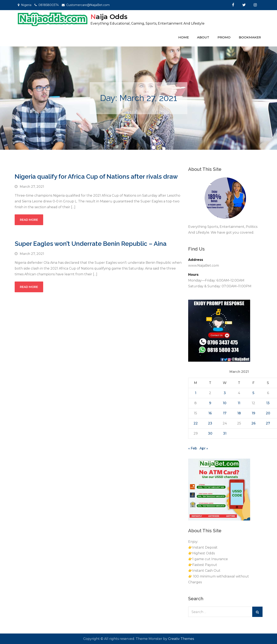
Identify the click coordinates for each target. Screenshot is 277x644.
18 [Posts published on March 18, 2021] (239, 413)
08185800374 (49, 5)
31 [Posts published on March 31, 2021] (225, 433)
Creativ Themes (181, 639)
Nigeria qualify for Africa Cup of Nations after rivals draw (96, 176)
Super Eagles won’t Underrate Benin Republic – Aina (91, 244)
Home (184, 37)
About (203, 37)
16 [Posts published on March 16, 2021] (210, 413)
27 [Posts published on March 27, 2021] (268, 423)
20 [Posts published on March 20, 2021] (268, 413)
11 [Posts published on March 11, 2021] (239, 403)
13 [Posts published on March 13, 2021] (268, 403)
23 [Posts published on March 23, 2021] (210, 423)
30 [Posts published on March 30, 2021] (210, 433)
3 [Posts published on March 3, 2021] (225, 393)
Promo (224, 37)
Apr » (204, 448)
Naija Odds (109, 17)
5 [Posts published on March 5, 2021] (253, 393)
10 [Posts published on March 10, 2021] (225, 403)
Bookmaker (250, 37)
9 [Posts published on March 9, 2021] (210, 403)
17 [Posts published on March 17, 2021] (225, 413)
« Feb (193, 448)
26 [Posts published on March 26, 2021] (253, 423)
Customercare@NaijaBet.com (88, 5)
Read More (29, 220)
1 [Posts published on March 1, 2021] (196, 393)
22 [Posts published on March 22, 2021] (196, 423)
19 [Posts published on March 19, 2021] (253, 413)
